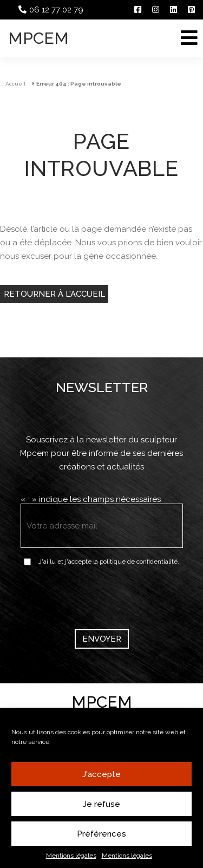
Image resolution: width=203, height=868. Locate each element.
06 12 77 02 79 (56, 10)
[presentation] (103, 596)
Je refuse (101, 804)
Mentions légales (71, 856)
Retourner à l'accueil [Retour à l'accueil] (54, 294)
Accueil (15, 84)
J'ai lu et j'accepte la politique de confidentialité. (109, 562)
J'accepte (101, 774)
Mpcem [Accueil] (38, 38)
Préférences (101, 834)
